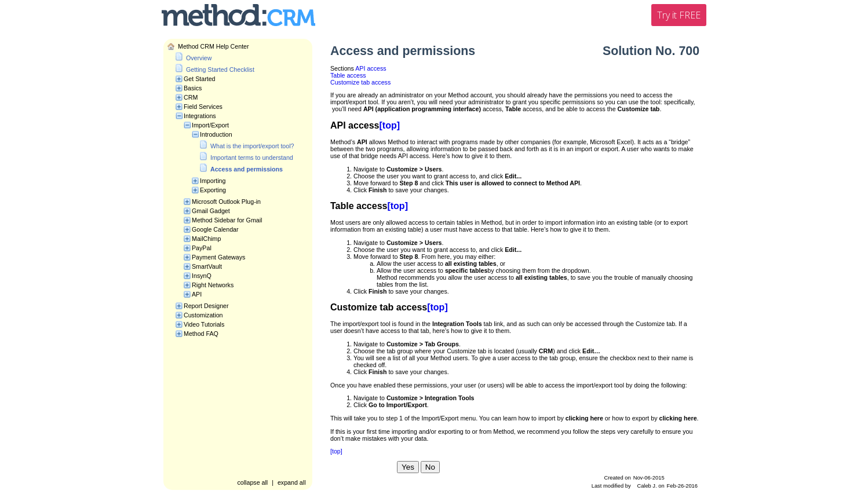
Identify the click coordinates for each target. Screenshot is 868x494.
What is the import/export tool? (252, 146)
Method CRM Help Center (214, 46)
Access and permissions (247, 169)
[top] (390, 125)
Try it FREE (679, 15)
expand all (292, 482)
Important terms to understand (252, 158)
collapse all (252, 482)
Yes (408, 467)
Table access (348, 75)
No (430, 467)
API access (371, 68)
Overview (199, 58)
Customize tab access (360, 82)
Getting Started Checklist (220, 69)
